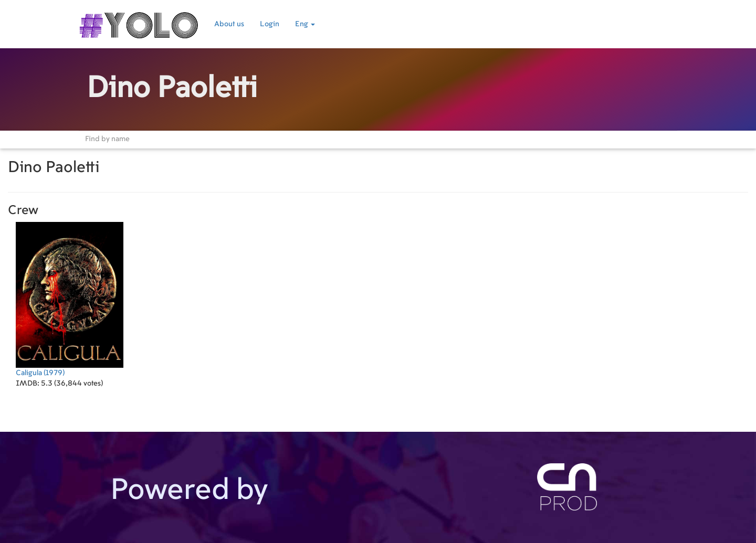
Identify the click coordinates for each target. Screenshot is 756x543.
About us (229, 24)
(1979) (70, 299)
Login (270, 24)
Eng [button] (305, 24)
